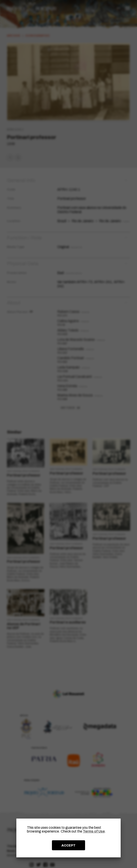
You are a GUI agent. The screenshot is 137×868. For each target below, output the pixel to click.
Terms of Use (94, 831)
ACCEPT (68, 845)
